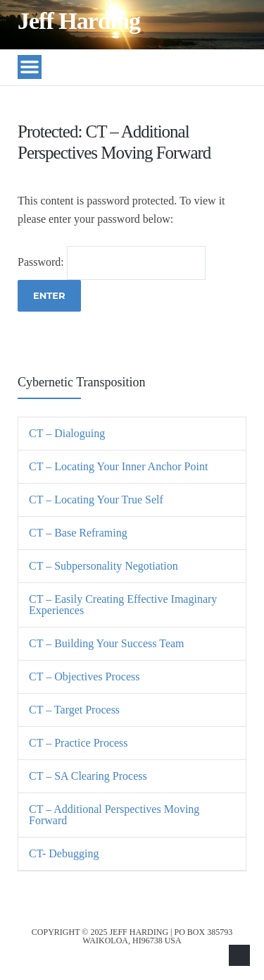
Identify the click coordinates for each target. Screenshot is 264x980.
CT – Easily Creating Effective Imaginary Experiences (123, 605)
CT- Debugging (64, 853)
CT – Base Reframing (78, 533)
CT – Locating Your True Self (96, 500)
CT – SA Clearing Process (88, 776)
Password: (112, 262)
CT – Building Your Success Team (107, 643)
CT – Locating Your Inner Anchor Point (118, 466)
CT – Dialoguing (67, 433)
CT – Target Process (74, 710)
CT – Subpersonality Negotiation (103, 566)
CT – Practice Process (78, 743)
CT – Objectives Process (84, 676)
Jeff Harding (79, 21)
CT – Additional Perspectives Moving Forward (114, 815)
